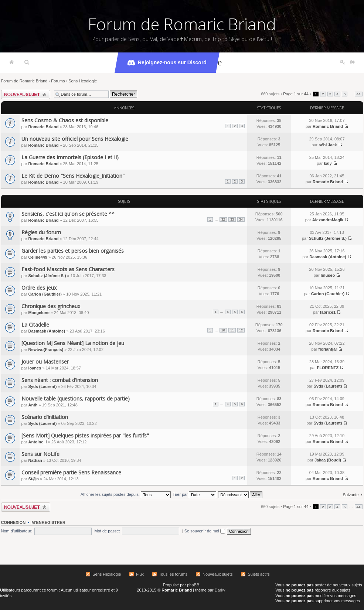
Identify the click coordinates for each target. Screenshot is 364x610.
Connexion (13, 522)
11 (232, 330)
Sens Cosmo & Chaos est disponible (65, 120)
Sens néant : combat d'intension (60, 380)
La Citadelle (35, 325)
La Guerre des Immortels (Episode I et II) (70, 157)
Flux (140, 574)
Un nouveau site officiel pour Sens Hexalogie (75, 139)
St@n (33, 479)
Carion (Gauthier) (45, 294)
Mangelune (39, 313)
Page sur (296, 94)
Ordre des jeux (39, 288)
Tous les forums (173, 574)
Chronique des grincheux (51, 306)
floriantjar (328, 349)
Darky (220, 590)
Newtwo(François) (46, 350)
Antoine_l (37, 442)
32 (223, 219)
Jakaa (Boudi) (328, 460)
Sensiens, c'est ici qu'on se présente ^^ (68, 214)
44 (359, 94)
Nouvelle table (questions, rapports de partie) (76, 398)
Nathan (35, 460)
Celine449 (38, 257)
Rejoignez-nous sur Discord (167, 63)
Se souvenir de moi (205, 531)
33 (232, 219)
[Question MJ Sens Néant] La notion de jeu (73, 343)
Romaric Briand (43, 127)
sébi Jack (328, 145)
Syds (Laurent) (42, 386)
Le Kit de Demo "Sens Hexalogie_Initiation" (73, 176)
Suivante (351, 495)
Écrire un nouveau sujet (26, 94)
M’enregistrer (48, 522)
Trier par (194, 494)
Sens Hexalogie (83, 81)
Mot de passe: (107, 531)
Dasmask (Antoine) (328, 257)
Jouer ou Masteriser (45, 362)
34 (241, 219)
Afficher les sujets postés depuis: (126, 494)
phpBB (193, 585)
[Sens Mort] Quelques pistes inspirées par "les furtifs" (85, 435)
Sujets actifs (258, 574)
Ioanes (35, 368)
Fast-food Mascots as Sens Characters (68, 269)
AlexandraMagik (328, 220)
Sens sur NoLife (40, 454)
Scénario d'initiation (45, 417)
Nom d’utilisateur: (17, 531)
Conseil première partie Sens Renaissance (71, 472)
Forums (58, 81)
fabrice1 (328, 312)
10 (223, 330)
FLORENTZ (328, 368)
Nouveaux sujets (217, 574)
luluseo (328, 275)
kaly (328, 163)
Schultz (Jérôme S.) (328, 238)
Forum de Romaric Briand (182, 24)
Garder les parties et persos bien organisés (73, 251)
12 (241, 330)
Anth (33, 405)
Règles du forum (41, 232)
